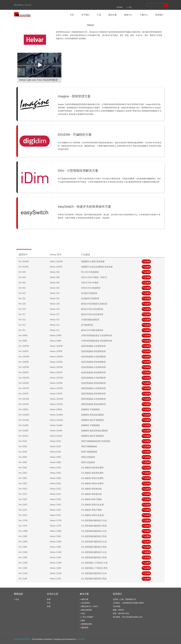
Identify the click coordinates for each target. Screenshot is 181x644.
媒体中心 (128, 15)
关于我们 (85, 15)
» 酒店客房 (84, 628)
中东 (49, 603)
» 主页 (16, 599)
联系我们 (159, 15)
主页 (72, 15)
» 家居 (82, 620)
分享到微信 (133, 4)
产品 (99, 15)
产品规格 (146, 261)
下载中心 (144, 15)
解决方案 (113, 15)
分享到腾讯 (120, 4)
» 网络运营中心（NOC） (90, 606)
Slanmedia (80, 639)
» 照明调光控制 (86, 624)
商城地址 (140, 4)
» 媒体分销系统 (86, 610)
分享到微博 (127, 4)
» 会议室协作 (85, 603)
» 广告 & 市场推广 (87, 617)
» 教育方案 (84, 599)
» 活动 (82, 613)
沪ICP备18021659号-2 (23, 639)
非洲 (49, 606)
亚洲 (49, 599)
